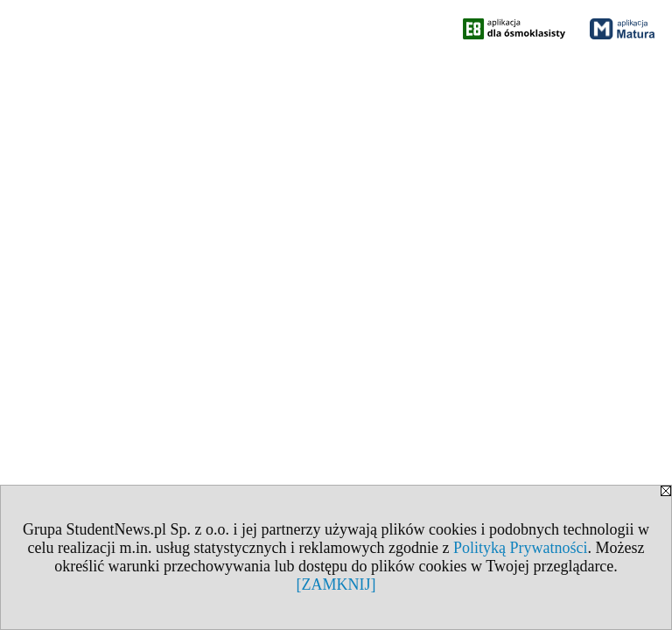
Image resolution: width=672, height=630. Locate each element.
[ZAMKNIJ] (336, 584)
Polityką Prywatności (521, 548)
